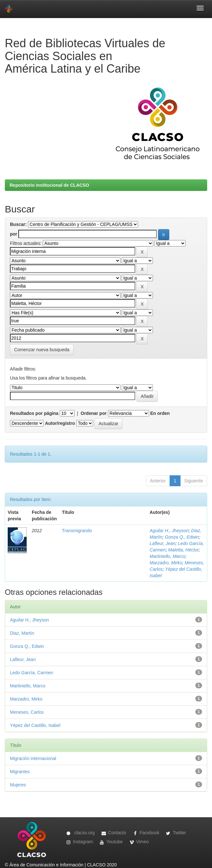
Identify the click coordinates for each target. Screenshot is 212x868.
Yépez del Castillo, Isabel (35, 725)
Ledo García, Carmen (32, 673)
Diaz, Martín (22, 633)
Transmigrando (77, 531)
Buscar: (18, 224)
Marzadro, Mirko (166, 563)
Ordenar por (94, 413)
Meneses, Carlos (27, 712)
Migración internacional (33, 758)
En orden (160, 413)
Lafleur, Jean (163, 543)
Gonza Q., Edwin (182, 537)
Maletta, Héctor (183, 550)
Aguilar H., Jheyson (169, 531)
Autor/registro (60, 423)
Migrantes (20, 772)
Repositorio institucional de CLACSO (49, 185)
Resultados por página (34, 413)
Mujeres (18, 785)
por (14, 234)
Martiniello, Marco (167, 556)
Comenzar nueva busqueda (42, 350)
